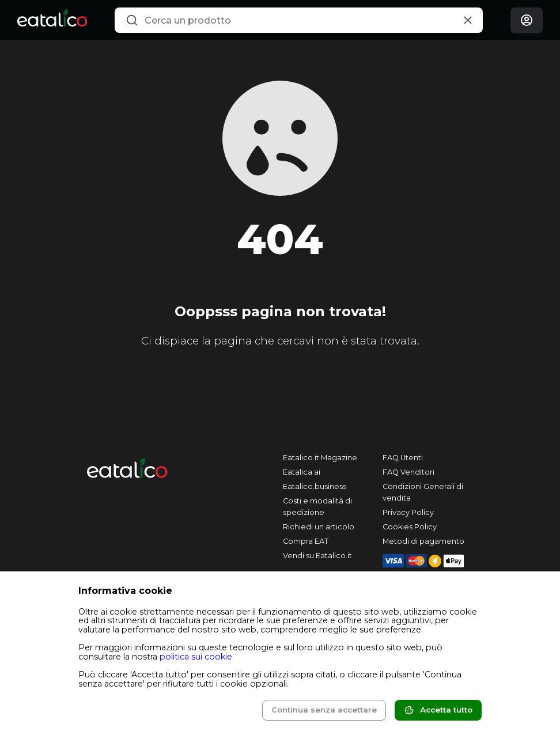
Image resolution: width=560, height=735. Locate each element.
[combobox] (298, 20)
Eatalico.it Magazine (320, 458)
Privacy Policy (408, 512)
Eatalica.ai (302, 472)
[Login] (527, 20)
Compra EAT (306, 541)
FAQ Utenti (403, 458)
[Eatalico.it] (52, 20)
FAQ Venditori (408, 472)
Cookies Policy (410, 527)
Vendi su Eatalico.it (317, 556)
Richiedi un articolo (319, 527)
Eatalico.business (315, 486)
